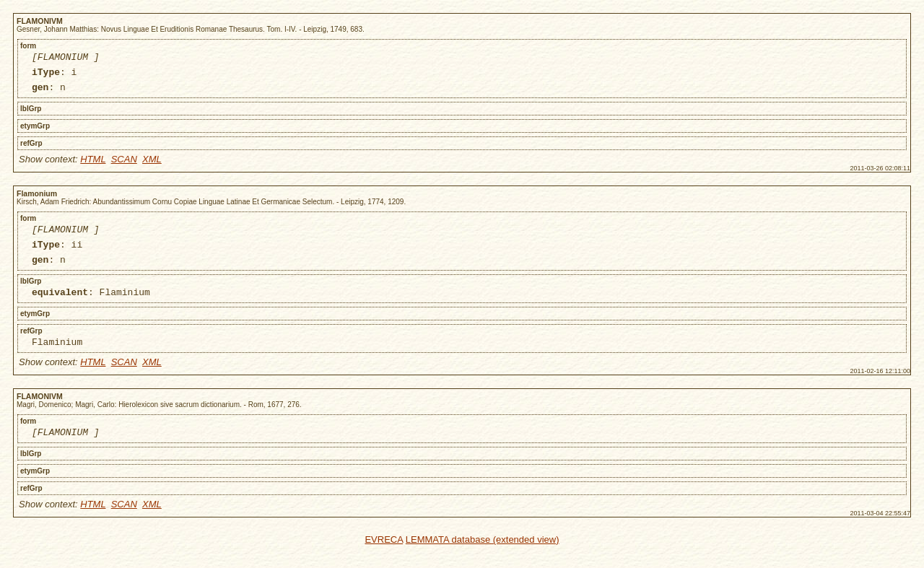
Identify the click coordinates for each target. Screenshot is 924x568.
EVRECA (384, 559)
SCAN (124, 166)
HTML (93, 166)
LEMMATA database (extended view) (483, 559)
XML (152, 166)
